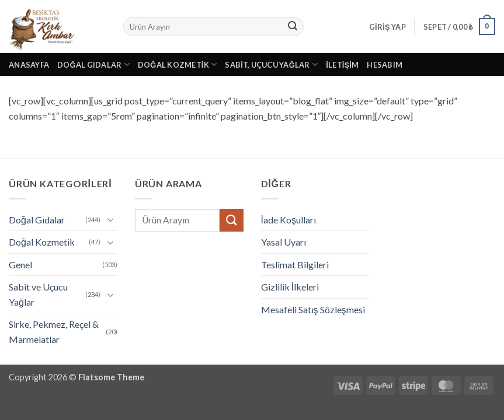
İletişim (342, 65)
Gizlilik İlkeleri (290, 287)
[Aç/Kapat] (110, 219)
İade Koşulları (289, 220)
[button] (387, 27)
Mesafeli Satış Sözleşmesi (313, 309)
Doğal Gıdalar (93, 64)
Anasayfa (29, 65)
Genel (20, 265)
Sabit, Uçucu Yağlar (271, 64)
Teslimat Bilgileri (295, 265)
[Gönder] (293, 27)
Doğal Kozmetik (178, 64)
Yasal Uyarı (284, 242)
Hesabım (385, 65)
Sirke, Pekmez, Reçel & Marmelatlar (54, 332)
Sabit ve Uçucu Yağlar (38, 294)
